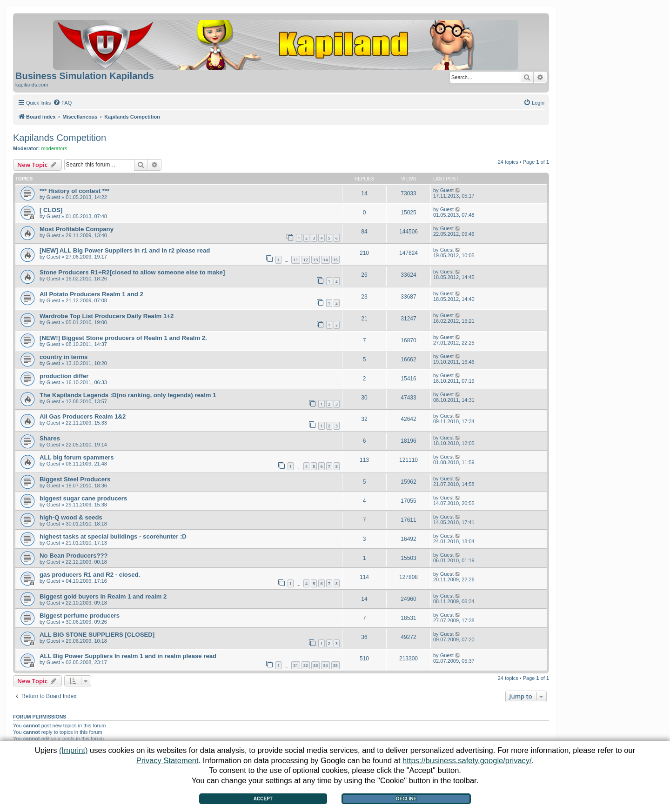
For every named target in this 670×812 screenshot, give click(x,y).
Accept (263, 799)
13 (315, 260)
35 (335, 665)
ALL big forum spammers (77, 457)
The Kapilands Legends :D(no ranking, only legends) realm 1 (128, 395)
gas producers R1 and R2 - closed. (90, 575)
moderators (54, 148)
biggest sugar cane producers (83, 498)
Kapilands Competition (60, 138)
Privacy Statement (167, 760)
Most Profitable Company (77, 229)
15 (335, 260)
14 (325, 260)
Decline (406, 799)
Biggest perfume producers (80, 616)
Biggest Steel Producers (75, 479)
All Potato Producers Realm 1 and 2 (91, 294)
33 (315, 665)
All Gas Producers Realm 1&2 (83, 416)
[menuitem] (62, 103)
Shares (50, 438)
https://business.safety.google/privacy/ (467, 760)
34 (325, 665)
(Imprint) (73, 750)
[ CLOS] (51, 210)
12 (306, 260)
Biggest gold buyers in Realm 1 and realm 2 (103, 596)
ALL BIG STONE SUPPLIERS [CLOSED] (97, 635)
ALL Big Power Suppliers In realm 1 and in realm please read (128, 656)
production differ (64, 376)
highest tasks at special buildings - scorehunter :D (113, 536)
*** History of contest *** (74, 191)
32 (306, 665)
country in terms (64, 357)
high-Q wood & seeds (71, 517)
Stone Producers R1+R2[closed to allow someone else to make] (132, 272)
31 (295, 665)
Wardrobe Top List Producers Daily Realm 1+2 (107, 316)
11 (295, 260)
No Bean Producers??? (74, 556)
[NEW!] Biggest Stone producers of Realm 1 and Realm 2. (123, 338)
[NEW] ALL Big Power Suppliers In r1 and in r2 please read (125, 250)
